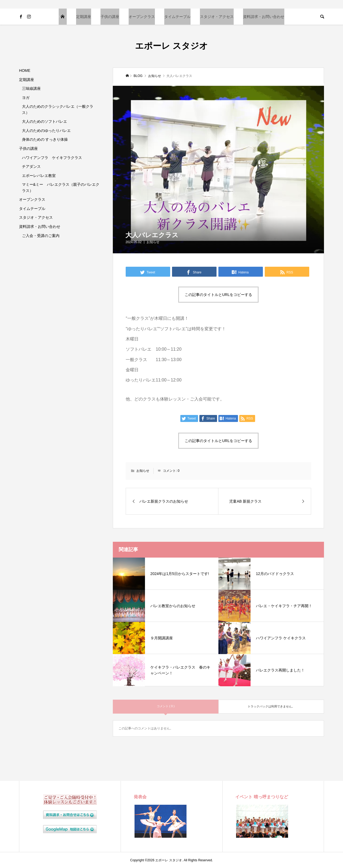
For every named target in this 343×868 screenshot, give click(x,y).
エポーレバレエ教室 (39, 176)
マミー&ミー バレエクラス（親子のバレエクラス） (61, 187)
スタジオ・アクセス (217, 17)
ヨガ (26, 98)
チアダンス (31, 166)
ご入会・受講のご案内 (41, 236)
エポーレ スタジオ (171, 46)
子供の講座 (110, 17)
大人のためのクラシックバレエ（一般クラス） (58, 109)
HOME (63, 17)
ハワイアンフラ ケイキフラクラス (52, 158)
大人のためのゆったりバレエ (46, 131)
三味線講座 (31, 88)
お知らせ (153, 242)
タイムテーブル (177, 17)
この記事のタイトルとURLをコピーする (218, 295)
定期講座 (84, 17)
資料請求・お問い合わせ (264, 17)
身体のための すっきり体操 (45, 139)
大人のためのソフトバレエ (44, 121)
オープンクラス (142, 17)
